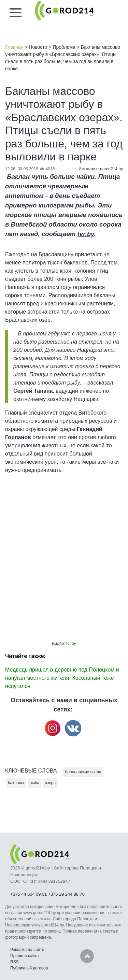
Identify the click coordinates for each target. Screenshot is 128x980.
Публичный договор (29, 968)
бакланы (16, 783)
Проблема (64, 47)
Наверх (87, 956)
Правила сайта (24, 956)
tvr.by (86, 234)
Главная (14, 47)
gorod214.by (111, 169)
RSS (15, 962)
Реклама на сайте (27, 950)
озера (50, 783)
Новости (38, 47)
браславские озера (83, 772)
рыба (35, 783)
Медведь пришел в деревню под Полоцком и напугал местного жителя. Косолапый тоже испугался (62, 678)
